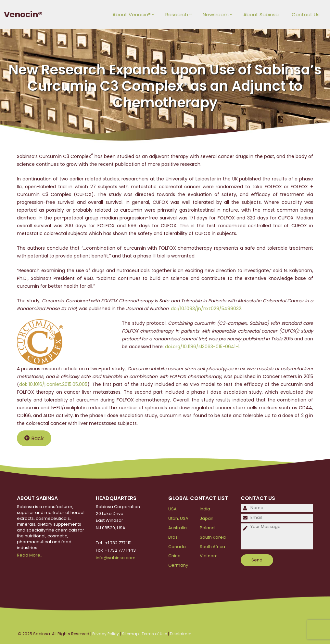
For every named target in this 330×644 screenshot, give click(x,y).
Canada (177, 547)
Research (181, 15)
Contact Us (306, 14)
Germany (178, 565)
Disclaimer (180, 634)
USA (172, 509)
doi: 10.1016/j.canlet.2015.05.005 (53, 384)
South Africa (212, 547)
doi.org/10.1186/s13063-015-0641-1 (202, 347)
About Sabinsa (261, 14)
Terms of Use (154, 634)
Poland (207, 528)
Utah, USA (178, 518)
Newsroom (220, 15)
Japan (207, 518)
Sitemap (130, 634)
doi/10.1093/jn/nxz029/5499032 (206, 309)
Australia (178, 528)
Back (34, 438)
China (174, 556)
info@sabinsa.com (116, 558)
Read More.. (30, 555)
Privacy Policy (106, 634)
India (205, 509)
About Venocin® (136, 15)
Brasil (174, 537)
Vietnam (209, 556)
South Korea (213, 537)
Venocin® (23, 14)
